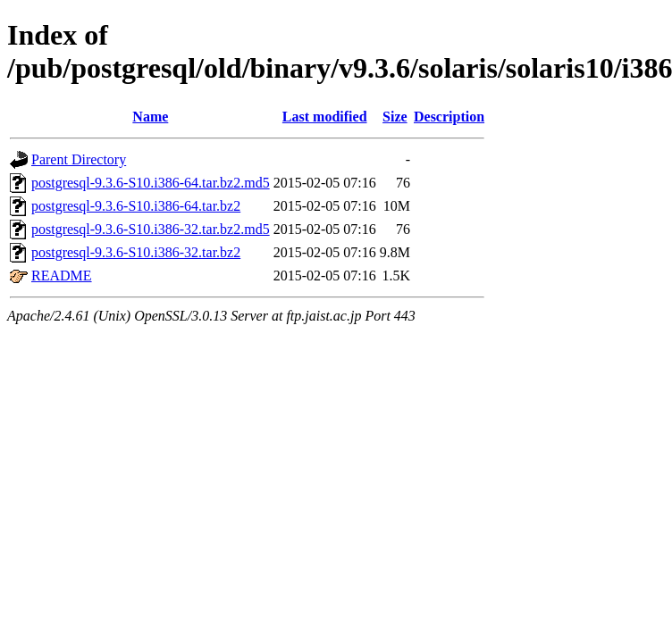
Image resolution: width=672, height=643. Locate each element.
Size (395, 117)
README (62, 276)
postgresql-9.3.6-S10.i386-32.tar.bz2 (136, 252)
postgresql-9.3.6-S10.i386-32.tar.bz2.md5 (151, 229)
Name (150, 117)
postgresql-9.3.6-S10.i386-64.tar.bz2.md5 (151, 183)
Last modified (325, 117)
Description (449, 117)
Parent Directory (79, 159)
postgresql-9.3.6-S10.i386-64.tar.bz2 (136, 206)
